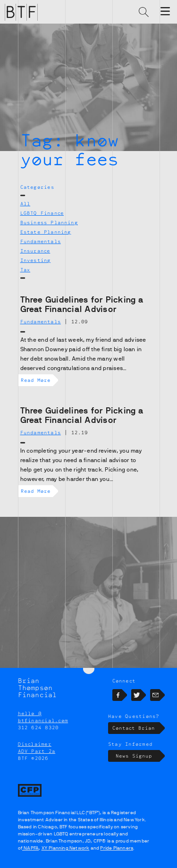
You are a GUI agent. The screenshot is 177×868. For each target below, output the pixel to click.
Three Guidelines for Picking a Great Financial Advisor (82, 304)
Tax (25, 270)
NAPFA (30, 848)
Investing (36, 260)
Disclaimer (35, 744)
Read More (37, 380)
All (25, 203)
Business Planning (49, 222)
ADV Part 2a (37, 751)
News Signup (138, 756)
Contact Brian (136, 728)
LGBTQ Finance (42, 213)
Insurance (35, 251)
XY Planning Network (66, 848)
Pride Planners (117, 848)
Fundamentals (41, 241)
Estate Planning (46, 232)
